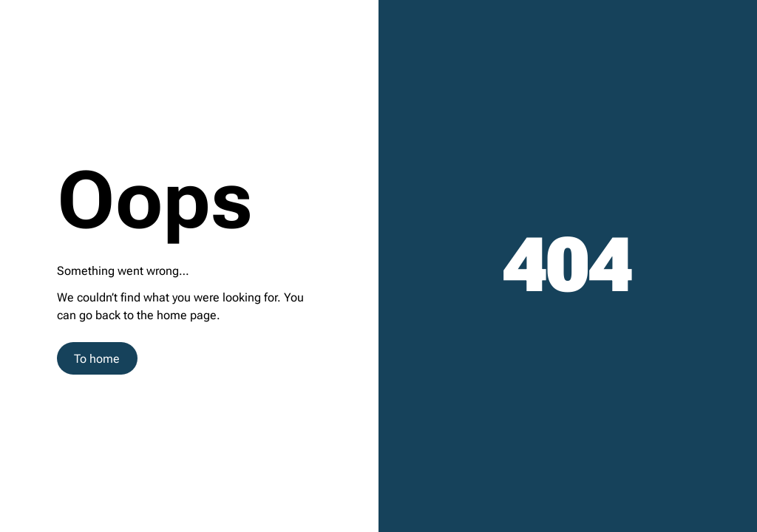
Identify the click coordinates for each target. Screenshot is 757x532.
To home (97, 359)
